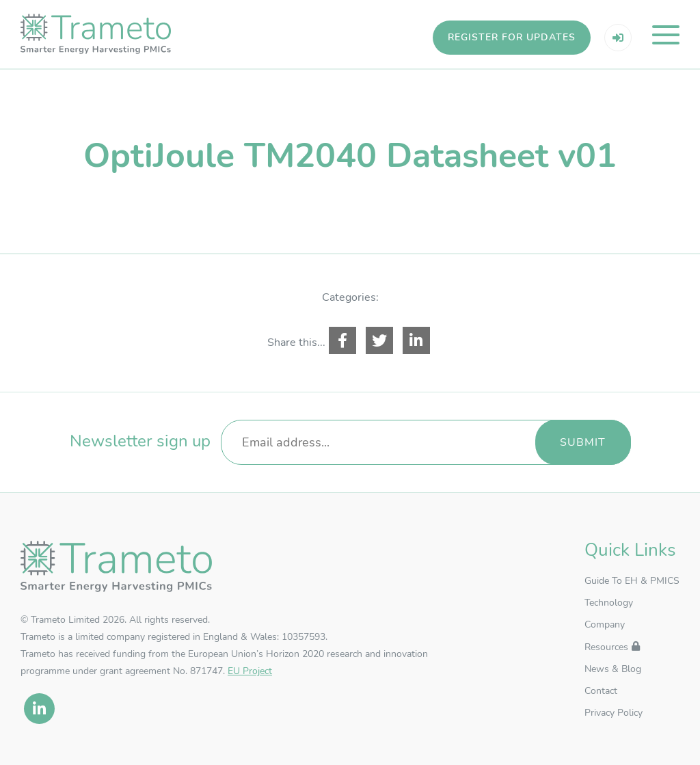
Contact (601, 691)
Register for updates (512, 37)
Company (605, 625)
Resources (606, 647)
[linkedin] (39, 709)
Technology (609, 603)
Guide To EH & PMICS (632, 581)
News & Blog (613, 669)
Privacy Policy (614, 713)
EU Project (250, 671)
